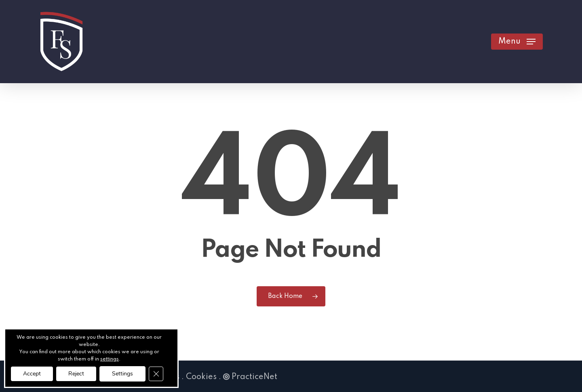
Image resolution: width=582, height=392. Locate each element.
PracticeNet (250, 377)
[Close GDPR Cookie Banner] (156, 374)
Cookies (201, 377)
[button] (517, 42)
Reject (76, 374)
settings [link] (110, 359)
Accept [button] (32, 374)
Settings (122, 374)
